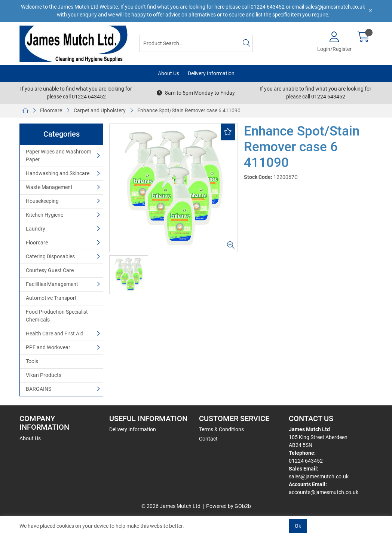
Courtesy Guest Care (50, 270)
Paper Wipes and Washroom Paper (59, 156)
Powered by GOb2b (229, 506)
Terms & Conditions (221, 429)
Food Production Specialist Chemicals (57, 316)
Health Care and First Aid (55, 334)
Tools (32, 361)
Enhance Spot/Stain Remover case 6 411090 (189, 110)
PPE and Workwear (48, 347)
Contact (208, 439)
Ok (298, 526)
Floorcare (51, 110)
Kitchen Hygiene (45, 215)
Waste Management (49, 187)
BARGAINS (39, 389)
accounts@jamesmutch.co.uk (324, 492)
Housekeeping (42, 201)
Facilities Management (52, 284)
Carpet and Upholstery (100, 110)
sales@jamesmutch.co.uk (319, 476)
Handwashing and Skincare (58, 173)
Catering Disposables (50, 256)
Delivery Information (211, 73)
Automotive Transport (51, 298)
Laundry (36, 229)
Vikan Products (44, 375)
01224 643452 (306, 461)
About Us (169, 73)
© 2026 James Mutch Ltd (171, 506)
